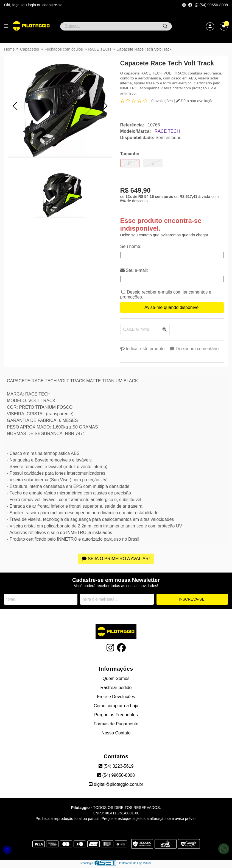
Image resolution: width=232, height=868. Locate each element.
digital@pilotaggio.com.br (116, 784)
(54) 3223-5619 (116, 766)
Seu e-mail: (134, 270)
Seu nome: (131, 246)
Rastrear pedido (116, 688)
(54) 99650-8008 (211, 5)
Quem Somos (116, 678)
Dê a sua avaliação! (195, 101)
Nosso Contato (116, 733)
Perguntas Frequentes (116, 715)
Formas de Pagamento (116, 724)
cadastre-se (52, 5)
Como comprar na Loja (116, 706)
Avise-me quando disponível (172, 307)
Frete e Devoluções (116, 697)
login (32, 5)
